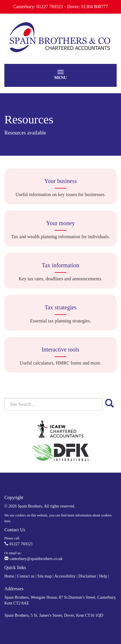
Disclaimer (87, 576)
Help (103, 576)
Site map (44, 576)
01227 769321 (19, 544)
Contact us (26, 576)
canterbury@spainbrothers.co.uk (33, 559)
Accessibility (65, 576)
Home (9, 576)
